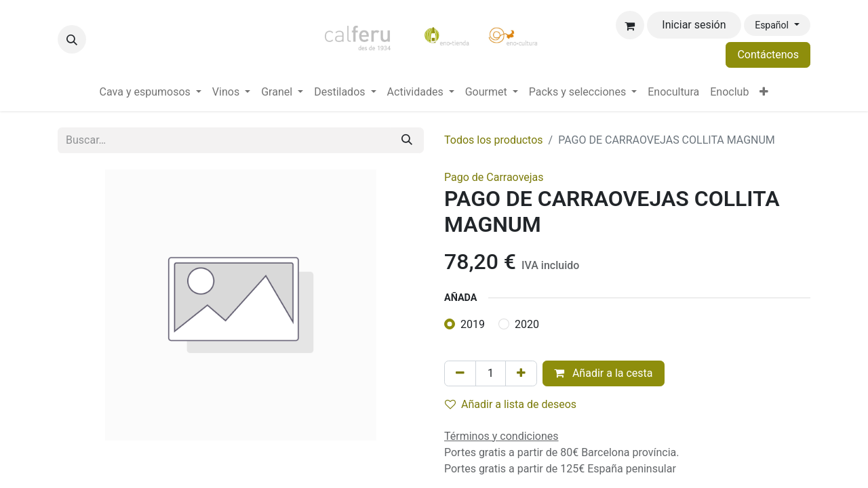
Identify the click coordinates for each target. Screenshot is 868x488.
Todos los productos (494, 140)
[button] (72, 39)
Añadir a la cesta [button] (604, 373)
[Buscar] (407, 140)
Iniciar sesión (694, 25)
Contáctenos (768, 55)
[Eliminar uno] (460, 373)
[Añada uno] (521, 373)
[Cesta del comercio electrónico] (630, 25)
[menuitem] (151, 92)
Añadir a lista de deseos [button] (511, 404)
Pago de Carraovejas (494, 177)
